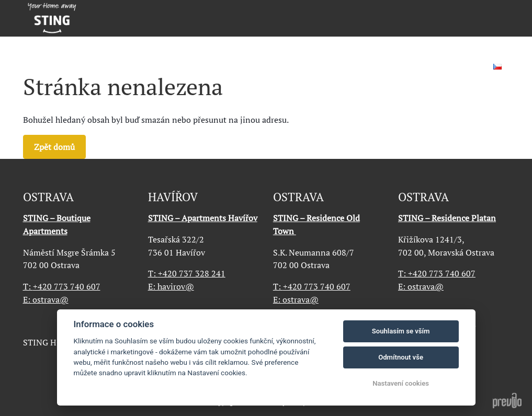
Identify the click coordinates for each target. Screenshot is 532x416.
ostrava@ (50, 299)
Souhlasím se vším (401, 331)
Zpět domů (54, 147)
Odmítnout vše (401, 357)
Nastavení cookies (401, 383)
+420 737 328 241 (187, 273)
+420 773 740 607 (62, 286)
